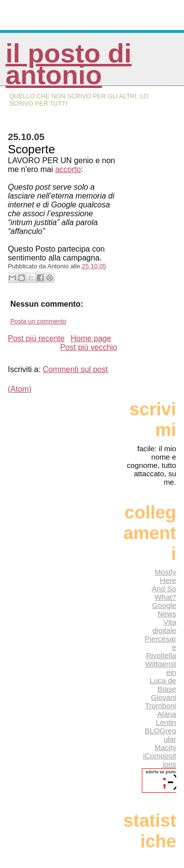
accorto (68, 169)
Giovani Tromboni (160, 701)
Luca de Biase (163, 685)
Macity (165, 747)
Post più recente (36, 338)
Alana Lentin (166, 718)
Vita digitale (164, 626)
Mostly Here (165, 576)
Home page (91, 338)
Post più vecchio (89, 347)
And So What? (164, 593)
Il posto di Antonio (68, 64)
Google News (164, 609)
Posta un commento (38, 321)
